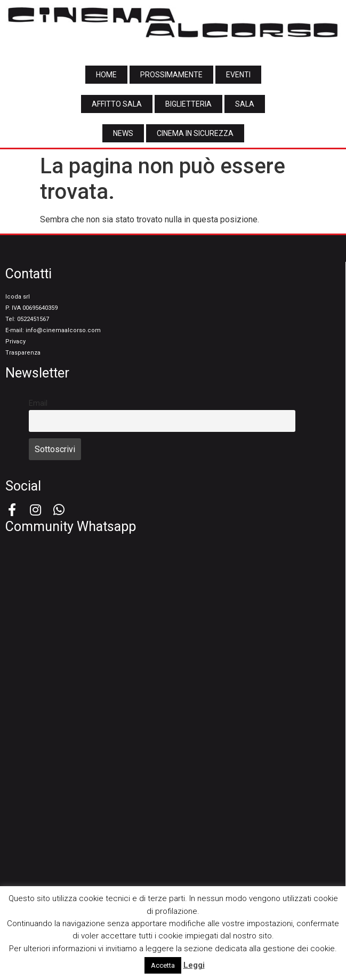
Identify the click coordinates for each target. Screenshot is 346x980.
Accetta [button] (163, 965)
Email (38, 403)
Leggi (194, 965)
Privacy (15, 342)
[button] (106, 75)
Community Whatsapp (71, 527)
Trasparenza (23, 353)
